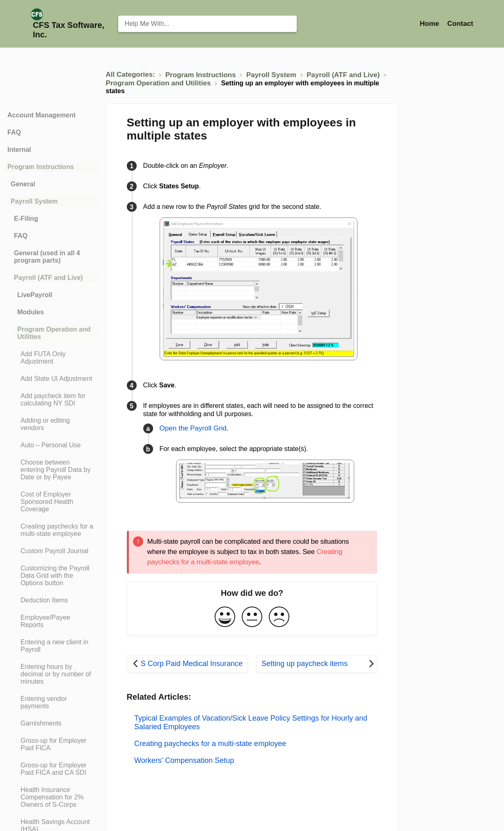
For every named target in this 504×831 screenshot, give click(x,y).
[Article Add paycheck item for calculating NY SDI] (51, 400)
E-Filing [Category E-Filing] (26, 219)
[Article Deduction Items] (51, 600)
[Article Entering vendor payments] (51, 703)
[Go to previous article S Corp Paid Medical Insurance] (187, 664)
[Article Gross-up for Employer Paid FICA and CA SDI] (51, 769)
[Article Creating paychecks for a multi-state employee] (51, 530)
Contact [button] (460, 24)
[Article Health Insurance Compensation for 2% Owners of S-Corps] (51, 797)
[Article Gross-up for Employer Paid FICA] (51, 744)
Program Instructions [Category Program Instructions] (41, 167)
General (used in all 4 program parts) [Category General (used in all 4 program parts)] (47, 257)
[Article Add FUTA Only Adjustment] (51, 358)
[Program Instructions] (202, 74)
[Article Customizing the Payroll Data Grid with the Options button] (51, 576)
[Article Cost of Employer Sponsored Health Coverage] (51, 502)
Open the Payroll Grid (193, 428)
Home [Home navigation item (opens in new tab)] (431, 24)
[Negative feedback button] (279, 617)
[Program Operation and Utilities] (159, 83)
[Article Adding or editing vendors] (51, 424)
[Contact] (460, 24)
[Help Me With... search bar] (207, 24)
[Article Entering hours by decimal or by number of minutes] (51, 674)
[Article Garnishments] (51, 723)
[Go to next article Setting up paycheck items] (317, 664)
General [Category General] (23, 184)
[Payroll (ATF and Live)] (344, 74)
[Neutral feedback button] (252, 617)
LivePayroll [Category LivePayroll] (35, 295)
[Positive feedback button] (225, 617)
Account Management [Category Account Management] (41, 115)
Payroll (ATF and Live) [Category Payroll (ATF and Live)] (48, 278)
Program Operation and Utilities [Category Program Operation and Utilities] (54, 333)
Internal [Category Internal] (19, 150)
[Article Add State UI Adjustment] (51, 379)
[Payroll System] (272, 74)
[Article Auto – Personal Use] (51, 445)
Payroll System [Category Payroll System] (34, 201)
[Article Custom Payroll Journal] (51, 551)
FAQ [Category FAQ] (14, 132)
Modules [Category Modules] (31, 312)
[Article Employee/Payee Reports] (51, 621)
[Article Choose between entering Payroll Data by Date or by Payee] (51, 470)
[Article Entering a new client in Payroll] (51, 646)
